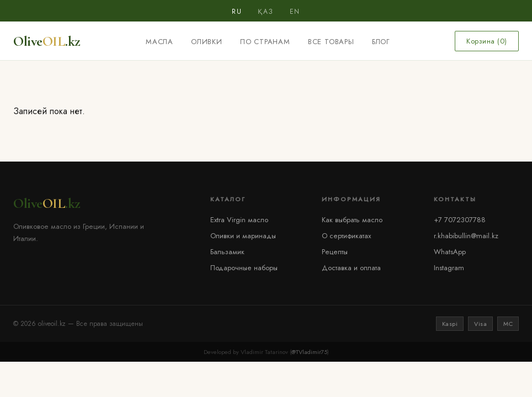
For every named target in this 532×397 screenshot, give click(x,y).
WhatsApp (450, 252)
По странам (265, 42)
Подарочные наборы (244, 268)
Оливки (207, 42)
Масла (159, 42)
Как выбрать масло (352, 220)
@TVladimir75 (309, 352)
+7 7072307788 (460, 220)
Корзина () (487, 41)
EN (295, 12)
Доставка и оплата (351, 268)
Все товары (331, 42)
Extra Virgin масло (239, 220)
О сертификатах (346, 236)
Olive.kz (47, 41)
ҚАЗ (266, 12)
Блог (381, 42)
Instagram (449, 268)
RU (237, 12)
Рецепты (335, 252)
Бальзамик (227, 252)
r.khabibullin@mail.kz (466, 236)
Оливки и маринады (243, 236)
